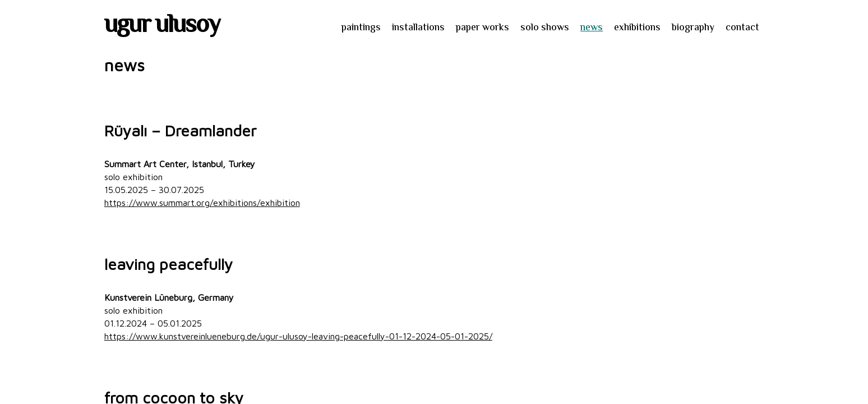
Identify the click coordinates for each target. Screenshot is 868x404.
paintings (361, 28)
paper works (483, 28)
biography (693, 28)
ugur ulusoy (162, 26)
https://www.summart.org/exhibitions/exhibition (202, 203)
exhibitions (637, 28)
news (592, 28)
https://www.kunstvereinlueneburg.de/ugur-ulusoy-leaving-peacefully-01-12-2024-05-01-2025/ (298, 336)
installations (418, 28)
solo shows (545, 28)
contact (742, 28)
